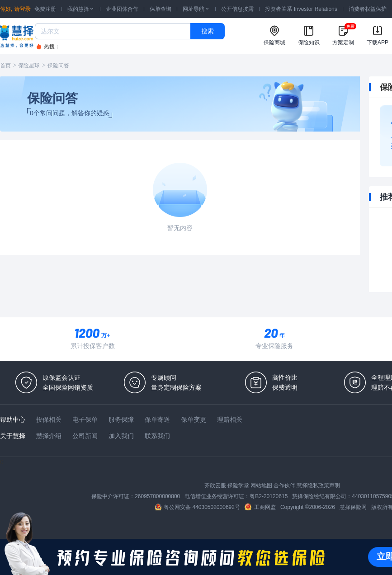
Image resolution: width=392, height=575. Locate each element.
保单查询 (161, 9)
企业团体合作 (122, 9)
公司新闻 (85, 436)
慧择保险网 (353, 507)
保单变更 (194, 419)
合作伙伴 (284, 485)
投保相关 (49, 419)
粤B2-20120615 (269, 496)
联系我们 (157, 436)
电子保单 (85, 419)
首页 (5, 66)
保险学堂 (238, 485)
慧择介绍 (49, 436)
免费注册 (45, 9)
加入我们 (121, 436)
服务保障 (121, 419)
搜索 (208, 31)
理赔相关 (230, 419)
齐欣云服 (215, 485)
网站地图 (261, 485)
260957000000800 (157, 496)
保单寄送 (157, 419)
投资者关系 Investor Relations (301, 9)
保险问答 (58, 66)
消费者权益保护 (368, 9)
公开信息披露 (237, 9)
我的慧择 (81, 9)
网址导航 (196, 9)
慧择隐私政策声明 (318, 485)
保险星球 (29, 66)
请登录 (23, 9)
